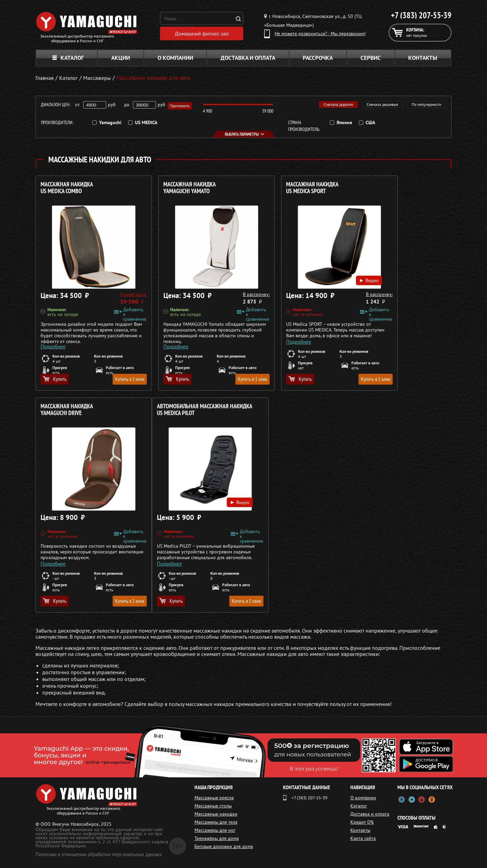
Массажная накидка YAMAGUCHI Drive (383, 188)
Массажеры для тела (216, 822)
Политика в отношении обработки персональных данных (99, 854)
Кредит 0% (364, 822)
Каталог (68, 58)
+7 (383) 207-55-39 (421, 15)
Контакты (423, 58)
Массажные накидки (216, 814)
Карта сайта (365, 838)
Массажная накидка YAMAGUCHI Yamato (172, 188)
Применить (181, 105)
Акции (121, 58)
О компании (175, 58)
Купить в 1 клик (112, 379)
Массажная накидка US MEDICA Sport (278, 188)
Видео (317, 273)
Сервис (371, 58)
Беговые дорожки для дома (224, 846)
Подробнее (53, 339)
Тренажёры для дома (217, 838)
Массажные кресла (214, 798)
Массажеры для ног (215, 830)
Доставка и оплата (248, 58)
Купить (55, 379)
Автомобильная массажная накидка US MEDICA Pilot (76, 413)
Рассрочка (318, 58)
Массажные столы (213, 806)
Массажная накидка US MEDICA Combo (67, 188)
